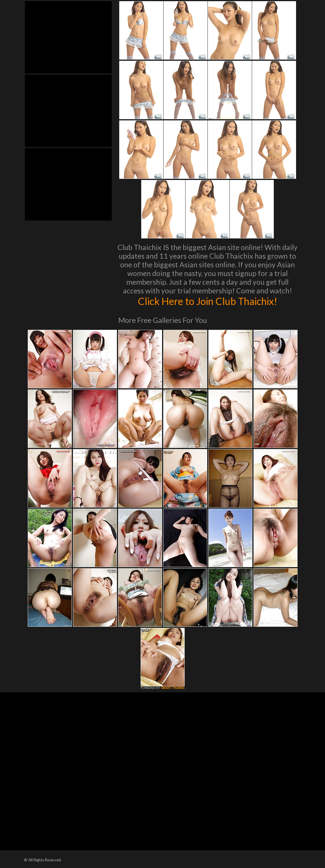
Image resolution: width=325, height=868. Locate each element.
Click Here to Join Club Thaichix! (207, 301)
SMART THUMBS (173, 688)
